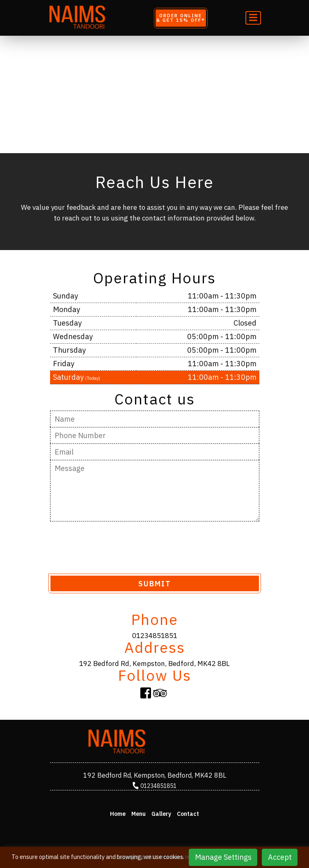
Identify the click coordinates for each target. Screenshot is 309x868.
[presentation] (112, 547)
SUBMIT (155, 584)
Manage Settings (223, 857)
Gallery (161, 814)
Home (118, 814)
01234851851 (155, 636)
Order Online (181, 18)
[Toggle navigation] (253, 18)
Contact (188, 814)
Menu (138, 814)
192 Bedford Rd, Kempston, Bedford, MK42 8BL (154, 664)
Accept (280, 857)
